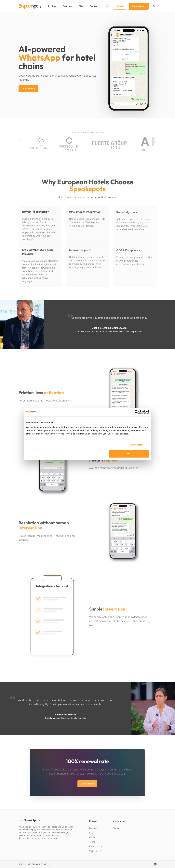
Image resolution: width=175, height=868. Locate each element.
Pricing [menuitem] (52, 6)
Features (93, 828)
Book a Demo (139, 6)
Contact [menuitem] (94, 6)
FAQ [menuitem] (81, 6)
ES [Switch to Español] (108, 6)
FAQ (91, 833)
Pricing (92, 837)
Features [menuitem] (67, 6)
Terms (92, 842)
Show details (137, 445)
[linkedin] (155, 864)
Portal (120, 6)
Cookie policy (95, 851)
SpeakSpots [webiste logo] (29, 820)
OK (129, 454)
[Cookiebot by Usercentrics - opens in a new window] (137, 412)
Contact (116, 828)
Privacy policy (96, 846)
